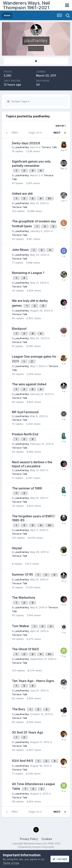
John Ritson (21, 250)
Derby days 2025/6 (26, 143)
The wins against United (29, 384)
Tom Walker (21, 626)
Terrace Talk (49, 147)
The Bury (19, 709)
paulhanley (22, 147)
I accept (60, 859)
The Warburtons (24, 598)
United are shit (22, 194)
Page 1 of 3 (36, 133)
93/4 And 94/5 (23, 761)
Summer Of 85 (23, 574)
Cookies (47, 839)
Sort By (61, 126)
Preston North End (25, 434)
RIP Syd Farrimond (25, 412)
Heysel (17, 548)
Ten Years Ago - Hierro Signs (33, 681)
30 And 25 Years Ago (28, 732)
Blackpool (19, 329)
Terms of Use (11, 863)
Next (57, 133)
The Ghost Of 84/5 (25, 649)
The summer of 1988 (27, 488)
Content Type (18, 101)
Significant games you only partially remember (31, 164)
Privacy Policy (29, 839)
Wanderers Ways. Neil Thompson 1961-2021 (26, 5)
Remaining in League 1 (28, 273)
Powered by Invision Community (36, 847)
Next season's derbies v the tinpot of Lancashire (32, 464)
